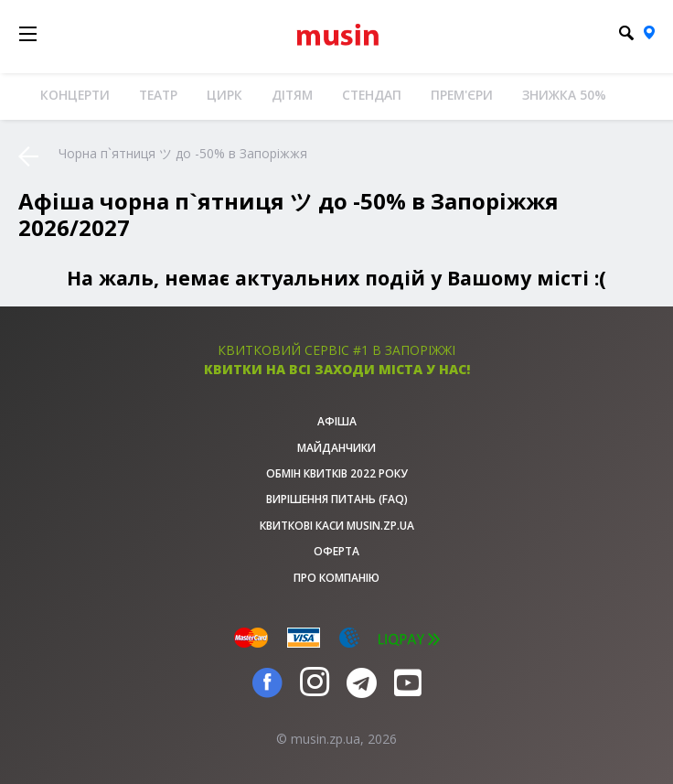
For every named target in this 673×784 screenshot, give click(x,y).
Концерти (75, 95)
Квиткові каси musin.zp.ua (337, 526)
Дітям (292, 95)
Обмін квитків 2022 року (337, 473)
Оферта (336, 551)
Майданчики (336, 448)
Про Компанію (336, 578)
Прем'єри (462, 95)
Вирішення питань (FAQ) (337, 499)
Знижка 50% (564, 95)
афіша (337, 421)
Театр (158, 95)
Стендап (372, 95)
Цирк (224, 95)
